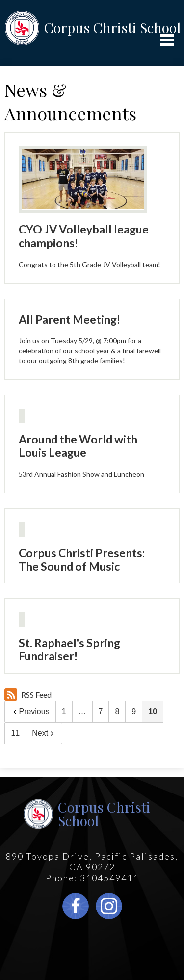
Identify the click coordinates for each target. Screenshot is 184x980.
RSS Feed (28, 695)
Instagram (109, 909)
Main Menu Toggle (167, 40)
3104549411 (109, 878)
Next (44, 733)
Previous (30, 712)
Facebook (76, 909)
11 (15, 733)
